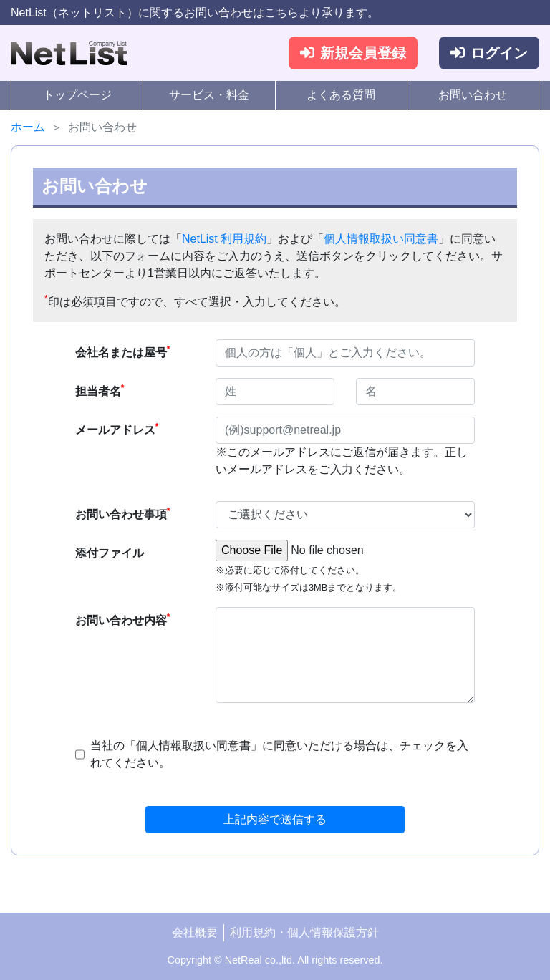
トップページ (77, 95)
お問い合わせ (473, 95)
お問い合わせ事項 (123, 513)
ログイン (489, 53)
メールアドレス (117, 429)
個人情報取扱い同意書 (381, 239)
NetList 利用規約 (224, 239)
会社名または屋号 (123, 351)
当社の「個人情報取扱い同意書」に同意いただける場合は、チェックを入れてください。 (279, 754)
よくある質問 (341, 95)
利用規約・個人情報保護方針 (304, 932)
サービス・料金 (209, 95)
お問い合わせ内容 (123, 619)
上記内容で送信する (275, 819)
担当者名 (100, 390)
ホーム (28, 127)
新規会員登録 (353, 53)
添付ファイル (110, 553)
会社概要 (195, 932)
